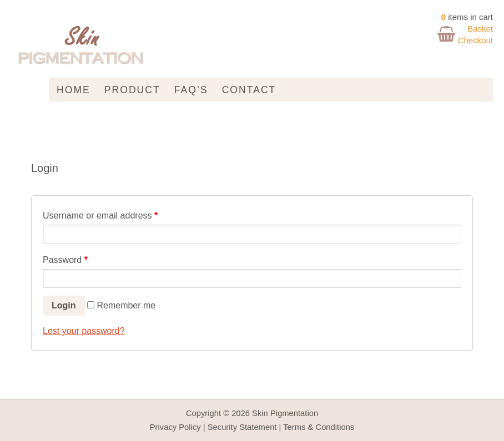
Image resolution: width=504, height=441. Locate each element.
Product (132, 90)
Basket (480, 29)
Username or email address (100, 216)
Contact (249, 90)
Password (65, 260)
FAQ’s (191, 90)
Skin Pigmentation (285, 413)
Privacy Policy (175, 427)
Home (74, 90)
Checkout (475, 40)
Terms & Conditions (319, 427)
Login (64, 305)
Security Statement (242, 427)
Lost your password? (84, 331)
